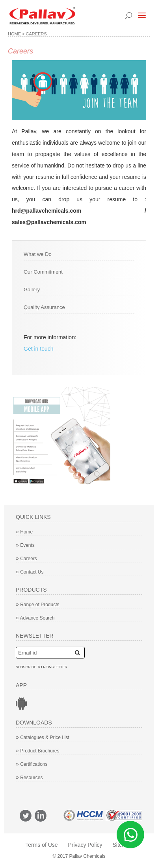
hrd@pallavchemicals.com (46, 211)
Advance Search (35, 618)
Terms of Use (41, 845)
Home (14, 34)
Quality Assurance (44, 307)
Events (25, 545)
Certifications (32, 764)
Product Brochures (38, 751)
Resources (29, 778)
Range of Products (38, 605)
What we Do (38, 254)
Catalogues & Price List (43, 737)
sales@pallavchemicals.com (49, 222)
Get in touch (39, 349)
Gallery (32, 290)
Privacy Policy (85, 845)
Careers (26, 559)
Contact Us (30, 572)
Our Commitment (43, 272)
